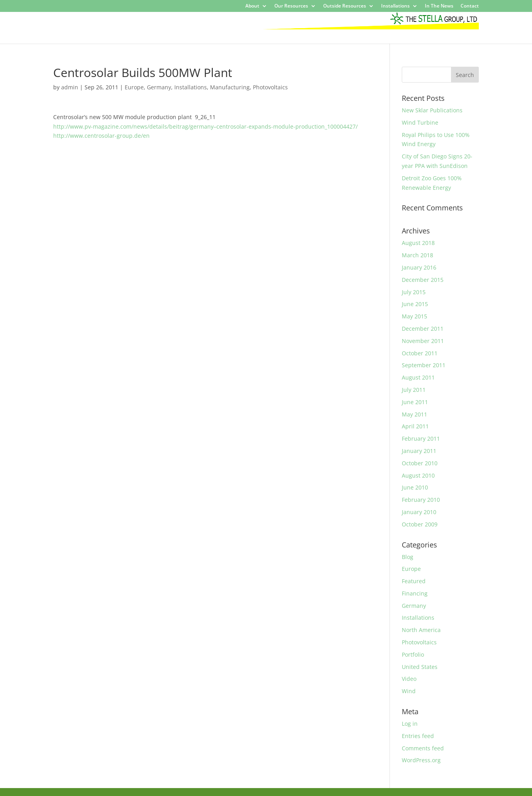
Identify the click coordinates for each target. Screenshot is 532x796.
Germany (159, 87)
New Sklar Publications (432, 110)
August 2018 (418, 243)
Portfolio (413, 654)
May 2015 (414, 316)
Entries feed (418, 736)
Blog (408, 557)
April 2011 (415, 426)
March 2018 (417, 255)
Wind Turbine (420, 122)
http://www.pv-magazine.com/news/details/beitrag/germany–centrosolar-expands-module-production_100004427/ (205, 126)
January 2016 (419, 267)
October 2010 (420, 463)
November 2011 (423, 341)
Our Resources (291, 6)
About (252, 6)
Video (409, 679)
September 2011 (424, 365)
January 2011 (419, 451)
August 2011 (418, 377)
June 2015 (415, 304)
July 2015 (414, 292)
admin (70, 87)
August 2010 (418, 475)
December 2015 (423, 280)
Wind (409, 691)
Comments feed (423, 748)
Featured (414, 581)
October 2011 (420, 353)
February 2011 (421, 438)
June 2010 (415, 487)
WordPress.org (421, 760)
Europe (134, 87)
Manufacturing (230, 87)
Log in (410, 724)
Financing (415, 593)
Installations (395, 6)
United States (420, 667)
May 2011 (414, 414)
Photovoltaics (270, 87)
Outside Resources (345, 6)
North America (421, 630)
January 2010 (419, 512)
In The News (439, 6)
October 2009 (420, 524)
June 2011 (415, 402)
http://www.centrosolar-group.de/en (101, 136)
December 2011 (423, 329)
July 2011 (414, 390)
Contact (470, 6)
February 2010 (421, 500)
